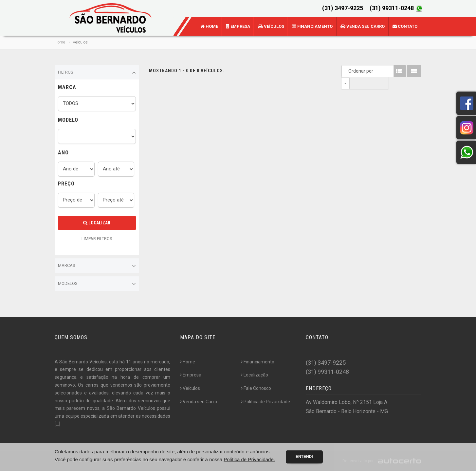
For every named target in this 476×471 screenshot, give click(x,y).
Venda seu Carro (363, 26)
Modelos (97, 284)
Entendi (304, 457)
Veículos (271, 26)
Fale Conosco (256, 388)
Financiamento (312, 26)
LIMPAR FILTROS (97, 239)
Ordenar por (347, 71)
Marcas (97, 266)
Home (209, 26)
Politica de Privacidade (265, 402)
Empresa (238, 26)
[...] (57, 424)
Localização (255, 375)
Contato (405, 26)
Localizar (97, 223)
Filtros (97, 73)
